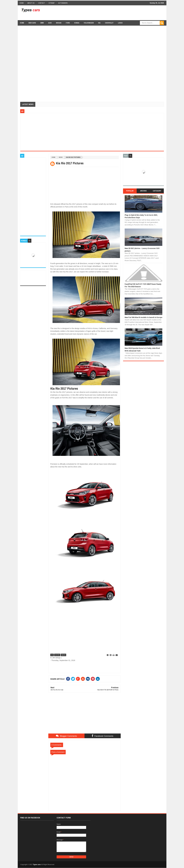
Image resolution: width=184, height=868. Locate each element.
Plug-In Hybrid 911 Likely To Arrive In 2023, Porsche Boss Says (141, 216)
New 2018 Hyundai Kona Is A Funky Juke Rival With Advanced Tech (142, 349)
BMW (42, 23)
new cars (32, 23)
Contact (42, 3)
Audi (50, 23)
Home (22, 3)
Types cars (37, 865)
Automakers (63, 3)
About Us (31, 3)
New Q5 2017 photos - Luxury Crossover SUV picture (142, 250)
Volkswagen (89, 23)
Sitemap (52, 3)
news (61, 157)
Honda (77, 23)
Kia (99, 23)
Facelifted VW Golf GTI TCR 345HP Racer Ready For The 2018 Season (143, 285)
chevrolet (109, 23)
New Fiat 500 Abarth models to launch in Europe (143, 317)
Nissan (59, 23)
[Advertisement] (119, 13)
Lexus (120, 23)
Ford (68, 23)
